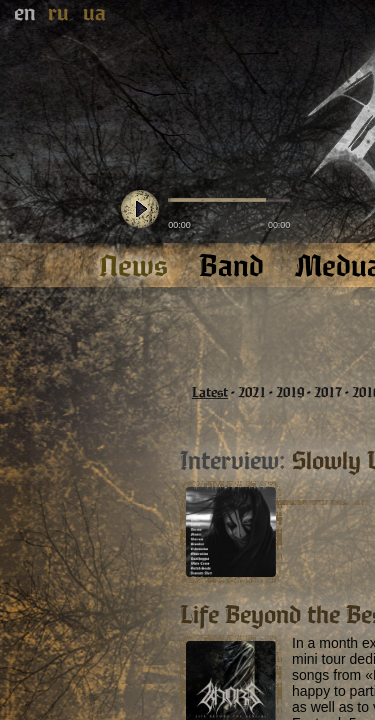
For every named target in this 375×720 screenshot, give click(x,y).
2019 (290, 393)
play (140, 210)
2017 (328, 393)
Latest (210, 393)
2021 (252, 393)
